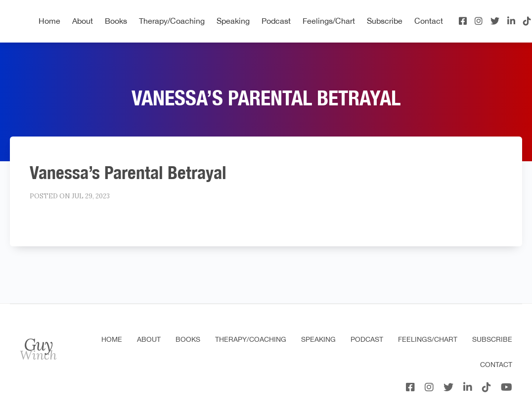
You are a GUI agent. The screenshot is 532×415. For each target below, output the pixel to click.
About (83, 21)
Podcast (276, 21)
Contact (429, 21)
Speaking (233, 21)
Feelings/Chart (329, 21)
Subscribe (385, 21)
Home (49, 21)
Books (116, 21)
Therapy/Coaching (172, 21)
